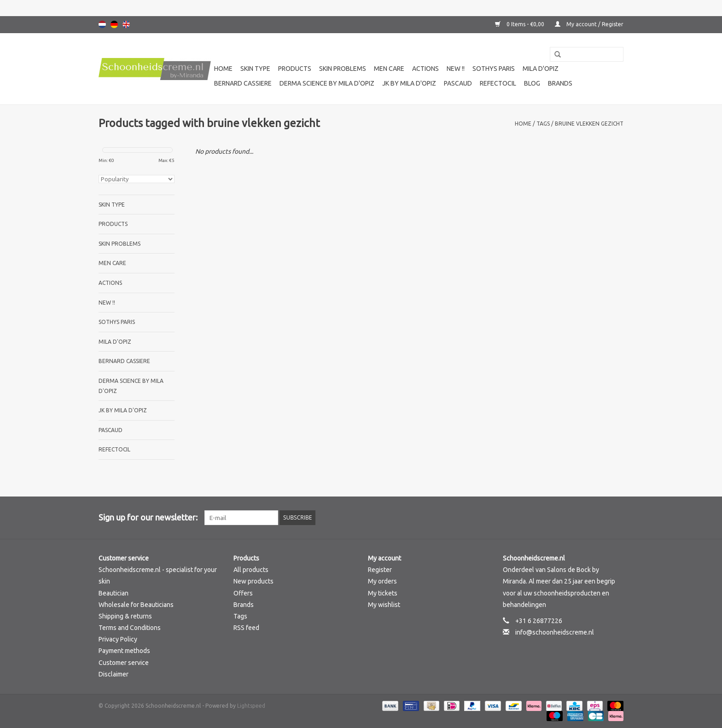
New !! (456, 69)
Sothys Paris (494, 69)
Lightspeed (251, 706)
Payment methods (124, 651)
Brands (560, 83)
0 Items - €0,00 (520, 24)
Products (295, 69)
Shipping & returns (125, 616)
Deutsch (114, 24)
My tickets (383, 593)
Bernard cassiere (243, 83)
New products (253, 581)
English (126, 24)
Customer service (124, 663)
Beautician (114, 593)
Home (223, 69)
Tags (543, 124)
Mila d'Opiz (541, 69)
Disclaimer (114, 674)
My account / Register (589, 24)
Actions (425, 69)
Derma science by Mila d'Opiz (327, 83)
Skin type (255, 69)
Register (380, 570)
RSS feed (246, 628)
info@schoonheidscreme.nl (555, 632)
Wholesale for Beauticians (136, 605)
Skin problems (343, 69)
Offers (243, 593)
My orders (382, 581)
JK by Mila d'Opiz (409, 83)
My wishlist (384, 605)
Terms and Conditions (130, 628)
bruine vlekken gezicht (589, 124)
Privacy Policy (118, 639)
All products (251, 570)
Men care (389, 69)
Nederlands (102, 24)
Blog (532, 83)
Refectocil (498, 83)
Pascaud (458, 83)
